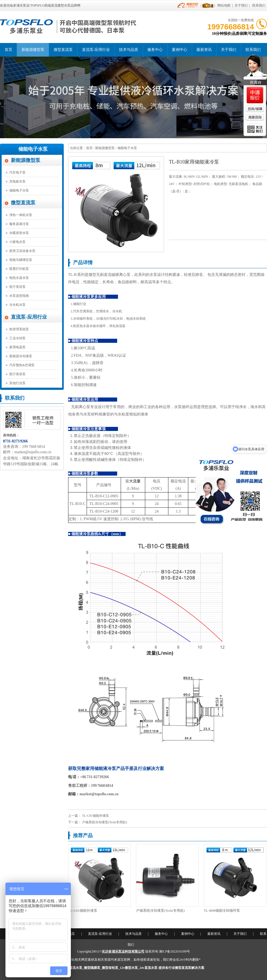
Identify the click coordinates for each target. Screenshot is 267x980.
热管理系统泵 (19, 329)
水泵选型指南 (19, 296)
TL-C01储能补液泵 (95, 816)
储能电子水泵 (33, 149)
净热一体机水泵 (21, 215)
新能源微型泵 (33, 50)
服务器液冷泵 (19, 224)
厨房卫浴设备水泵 (22, 251)
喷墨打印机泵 (19, 269)
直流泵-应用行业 (96, 50)
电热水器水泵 (19, 278)
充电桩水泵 (17, 181)
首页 (8, 50)
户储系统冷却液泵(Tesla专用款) (104, 822)
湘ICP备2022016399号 (175, 951)
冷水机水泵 (17, 305)
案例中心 (180, 50)
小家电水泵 (17, 242)
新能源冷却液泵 (21, 356)
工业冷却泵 (17, 338)
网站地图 (224, 5)
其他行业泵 (17, 383)
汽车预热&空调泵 (22, 365)
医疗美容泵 (17, 287)
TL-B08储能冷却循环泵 (222, 910)
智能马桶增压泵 (21, 260)
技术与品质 (129, 50)
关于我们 (241, 5)
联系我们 (259, 5)
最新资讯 (204, 50)
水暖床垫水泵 (19, 233)
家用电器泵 (17, 347)
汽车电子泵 (17, 172)
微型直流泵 (63, 50)
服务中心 (155, 50)
